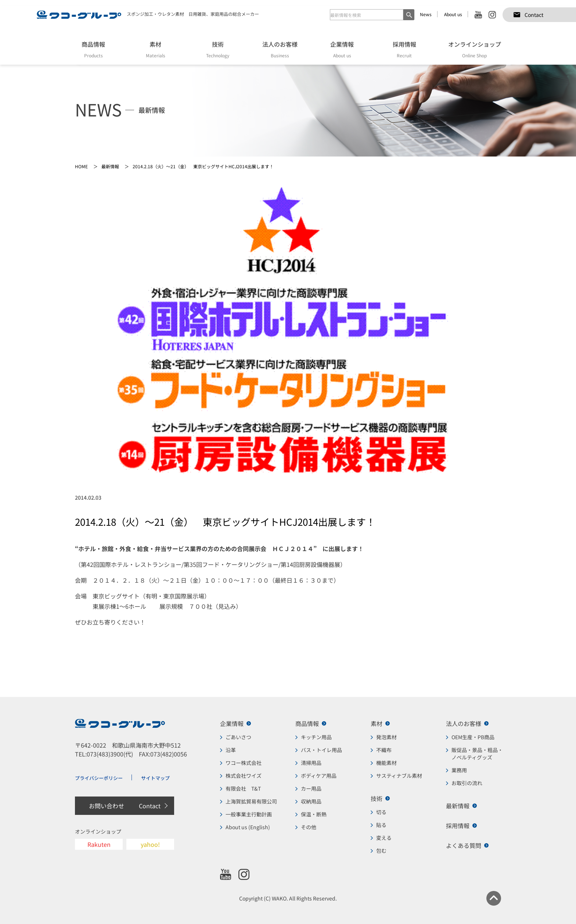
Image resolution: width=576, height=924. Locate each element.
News (426, 14)
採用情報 (458, 826)
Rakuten (99, 844)
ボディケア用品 (319, 776)
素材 (377, 723)
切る (381, 812)
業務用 (459, 770)
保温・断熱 (314, 814)
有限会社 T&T (243, 788)
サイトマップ (155, 778)
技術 (377, 798)
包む (381, 851)
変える (384, 838)
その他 (309, 827)
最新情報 (458, 806)
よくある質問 (464, 845)
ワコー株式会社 (244, 763)
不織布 (384, 750)
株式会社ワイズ (244, 776)
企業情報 (232, 723)
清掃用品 (311, 763)
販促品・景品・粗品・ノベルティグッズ (477, 754)
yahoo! (150, 844)
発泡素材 (386, 737)
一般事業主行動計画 (249, 814)
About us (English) (248, 827)
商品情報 (307, 723)
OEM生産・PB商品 (473, 737)
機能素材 (386, 763)
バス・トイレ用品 (321, 750)
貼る (381, 825)
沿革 (231, 750)
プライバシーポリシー (99, 778)
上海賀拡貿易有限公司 (251, 801)
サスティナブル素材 (399, 776)
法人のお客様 (464, 723)
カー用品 (311, 788)
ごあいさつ (238, 737)
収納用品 (311, 801)
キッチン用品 (316, 737)
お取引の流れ (467, 783)
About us (453, 14)
